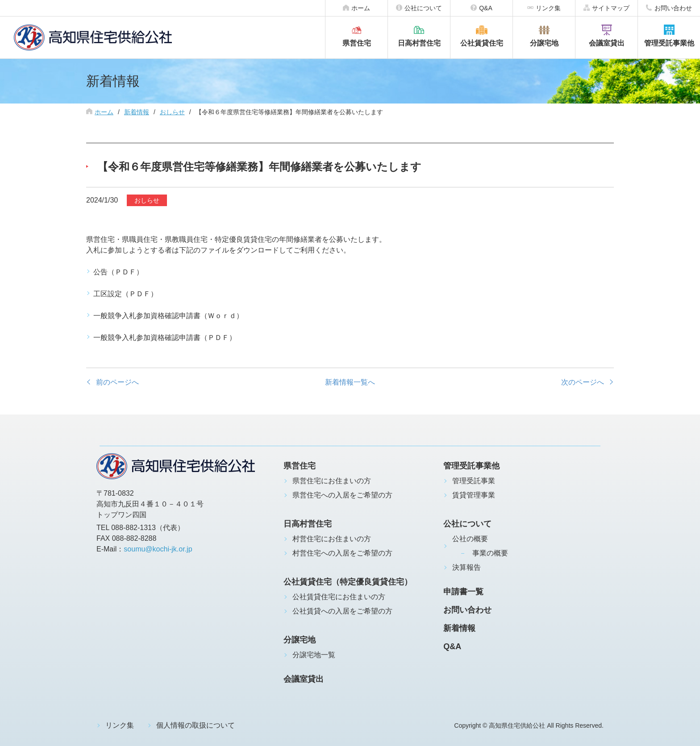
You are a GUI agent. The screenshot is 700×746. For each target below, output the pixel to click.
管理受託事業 (474, 481)
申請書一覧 (463, 592)
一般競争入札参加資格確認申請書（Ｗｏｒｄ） (168, 316)
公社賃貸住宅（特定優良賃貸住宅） (348, 582)
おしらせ (172, 112)
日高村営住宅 (419, 43)
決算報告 (467, 567)
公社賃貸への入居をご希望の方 (342, 611)
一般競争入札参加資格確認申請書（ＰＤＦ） (165, 338)
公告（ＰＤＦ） (118, 272)
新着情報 (137, 112)
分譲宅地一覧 (314, 655)
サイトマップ (611, 8)
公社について (423, 8)
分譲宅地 (544, 43)
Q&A (486, 8)
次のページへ (583, 382)
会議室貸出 (607, 43)
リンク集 (548, 8)
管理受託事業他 (669, 43)
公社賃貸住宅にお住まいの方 (339, 597)
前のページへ (117, 382)
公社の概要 (470, 539)
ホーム (361, 8)
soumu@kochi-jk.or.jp (158, 549)
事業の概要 (490, 553)
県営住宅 (357, 43)
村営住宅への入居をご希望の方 (342, 553)
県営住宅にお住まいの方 (332, 481)
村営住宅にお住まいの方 (332, 539)
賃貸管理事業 (474, 495)
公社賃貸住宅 (482, 43)
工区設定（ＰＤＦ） (125, 294)
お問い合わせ (673, 8)
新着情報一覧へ (350, 382)
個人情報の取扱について (196, 725)
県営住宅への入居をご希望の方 (342, 495)
